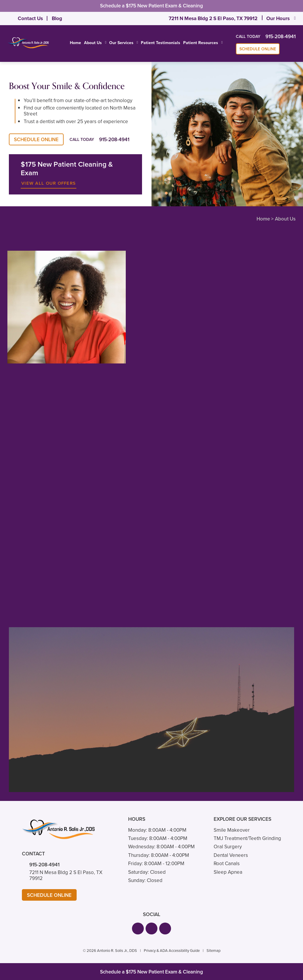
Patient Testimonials (161, 43)
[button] (138, 929)
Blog (57, 18)
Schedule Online (258, 49)
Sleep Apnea (228, 872)
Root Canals (227, 864)
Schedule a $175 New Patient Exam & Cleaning (151, 6)
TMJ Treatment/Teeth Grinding (247, 838)
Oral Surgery (228, 847)
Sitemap (213, 951)
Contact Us (30, 18)
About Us (93, 43)
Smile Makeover (232, 830)
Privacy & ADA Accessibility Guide (172, 951)
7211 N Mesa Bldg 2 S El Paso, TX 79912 (213, 18)
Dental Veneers (231, 855)
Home (75, 43)
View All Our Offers (49, 183)
